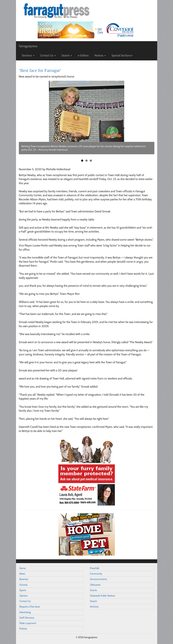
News (22, 574)
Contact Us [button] (48, 56)
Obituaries (95, 585)
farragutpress (28, 46)
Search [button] (67, 56)
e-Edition (83, 56)
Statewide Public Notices (103, 596)
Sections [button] (28, 56)
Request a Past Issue (30, 607)
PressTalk (95, 568)
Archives (94, 607)
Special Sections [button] (122, 56)
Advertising (25, 612)
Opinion (24, 596)
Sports (23, 590)
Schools (24, 585)
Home (23, 568)
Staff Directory (27, 618)
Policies (23, 629)
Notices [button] (100, 56)
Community (96, 574)
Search (94, 601)
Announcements (99, 579)
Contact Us (25, 601)
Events (94, 590)
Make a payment (28, 623)
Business (24, 579)
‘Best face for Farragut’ (40, 70)
